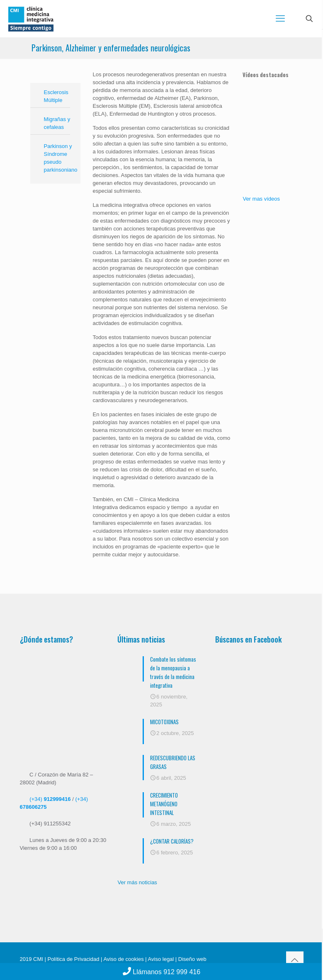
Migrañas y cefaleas (57, 123)
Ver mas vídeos (261, 199)
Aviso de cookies (123, 959)
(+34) (50, 799)
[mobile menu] (280, 19)
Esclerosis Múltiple (56, 96)
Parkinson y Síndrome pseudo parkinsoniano (60, 158)
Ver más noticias (137, 882)
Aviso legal (161, 959)
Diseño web (192, 959)
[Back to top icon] (295, 960)
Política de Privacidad (73, 959)
